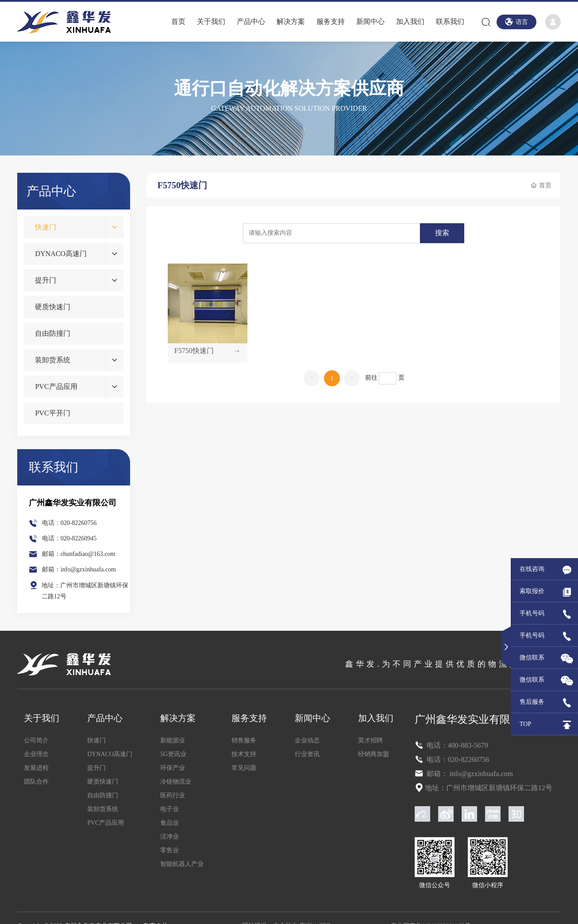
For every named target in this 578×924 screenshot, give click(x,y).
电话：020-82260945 (69, 538)
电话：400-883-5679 (457, 745)
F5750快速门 (194, 351)
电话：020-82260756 (69, 523)
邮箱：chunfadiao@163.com (79, 554)
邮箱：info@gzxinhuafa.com (79, 569)
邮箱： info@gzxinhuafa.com (469, 774)
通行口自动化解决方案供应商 (289, 88)
